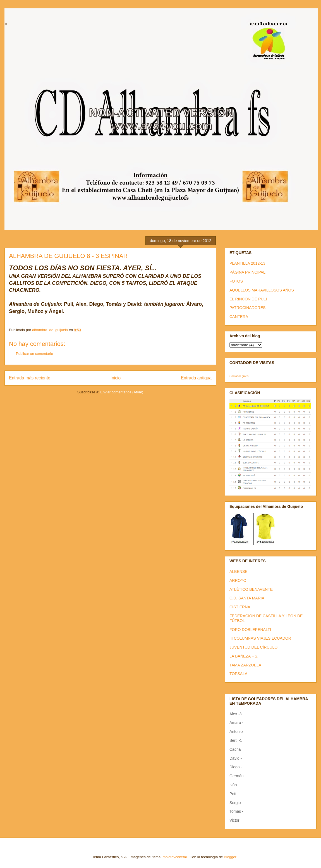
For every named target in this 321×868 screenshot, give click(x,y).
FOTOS (236, 281)
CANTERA (239, 317)
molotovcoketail (175, 857)
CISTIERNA (240, 607)
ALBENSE (239, 572)
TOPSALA (238, 674)
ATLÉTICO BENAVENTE (251, 589)
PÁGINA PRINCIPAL (247, 272)
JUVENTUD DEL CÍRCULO (253, 647)
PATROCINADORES (247, 308)
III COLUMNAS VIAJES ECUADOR (260, 638)
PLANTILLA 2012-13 (247, 263)
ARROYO (238, 580)
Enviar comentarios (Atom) (122, 392)
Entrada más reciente (30, 378)
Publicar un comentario (34, 354)
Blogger (230, 857)
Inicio (116, 378)
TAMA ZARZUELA (245, 665)
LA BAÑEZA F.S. (244, 656)
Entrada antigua (196, 378)
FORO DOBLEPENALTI (250, 630)
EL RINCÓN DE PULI (248, 299)
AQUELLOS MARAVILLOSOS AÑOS (262, 290)
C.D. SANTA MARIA (247, 598)
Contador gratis (239, 376)
